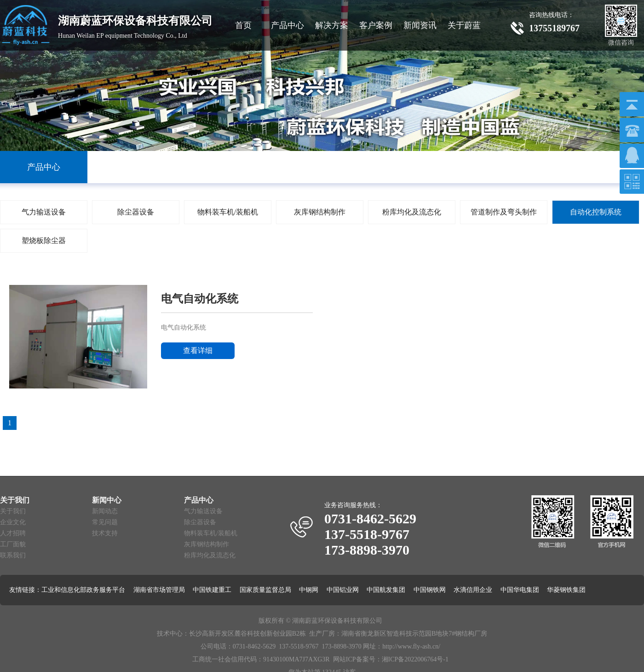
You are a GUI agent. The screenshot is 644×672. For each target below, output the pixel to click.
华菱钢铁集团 (566, 590)
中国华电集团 (520, 590)
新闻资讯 (420, 25)
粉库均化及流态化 (210, 555)
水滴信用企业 (473, 590)
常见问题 (105, 522)
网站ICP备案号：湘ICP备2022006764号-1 (391, 659)
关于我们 (13, 511)
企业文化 (13, 522)
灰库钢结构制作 (207, 544)
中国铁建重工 (212, 590)
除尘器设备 (200, 522)
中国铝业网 (343, 590)
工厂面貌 (13, 544)
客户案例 (376, 25)
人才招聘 (13, 533)
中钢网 (309, 590)
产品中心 (287, 25)
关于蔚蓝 (464, 25)
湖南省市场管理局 (159, 590)
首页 (243, 25)
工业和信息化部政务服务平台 (83, 590)
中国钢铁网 (430, 590)
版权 (265, 621)
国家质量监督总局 (265, 590)
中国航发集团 (386, 590)
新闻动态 (105, 511)
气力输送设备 (203, 511)
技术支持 (105, 533)
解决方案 (332, 25)
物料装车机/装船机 (211, 533)
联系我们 (13, 555)
